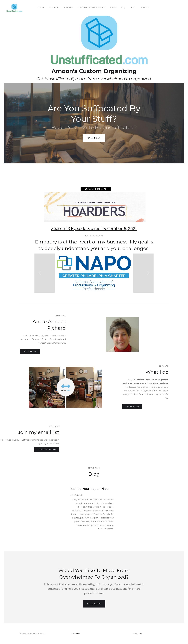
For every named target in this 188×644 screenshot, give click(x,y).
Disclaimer (76, 634)
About (41, 8)
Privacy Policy (137, 634)
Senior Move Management (91, 8)
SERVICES (54, 8)
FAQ (123, 8)
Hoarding (68, 8)
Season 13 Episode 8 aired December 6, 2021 (94, 229)
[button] (40, 273)
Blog (133, 8)
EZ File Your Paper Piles (89, 489)
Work (113, 8)
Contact (146, 8)
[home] (14, 8)
